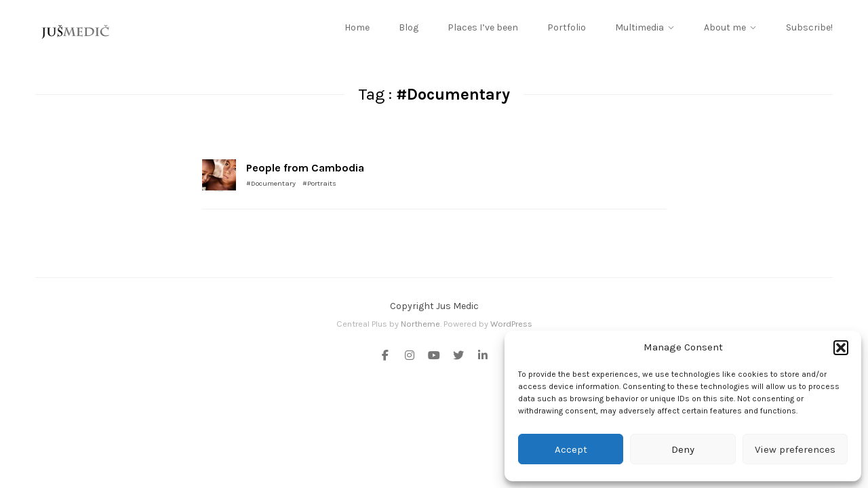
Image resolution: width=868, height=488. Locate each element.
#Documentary (271, 183)
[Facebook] (388, 357)
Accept (571, 449)
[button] (841, 348)
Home (357, 27)
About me (725, 27)
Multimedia (639, 27)
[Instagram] (410, 357)
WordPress (511, 324)
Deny (683, 449)
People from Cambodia (305, 168)
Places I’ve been (483, 27)
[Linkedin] (480, 357)
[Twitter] (458, 357)
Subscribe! (809, 27)
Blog (409, 27)
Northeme (420, 324)
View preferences (795, 449)
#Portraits (319, 183)
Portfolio (567, 27)
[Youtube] (434, 357)
